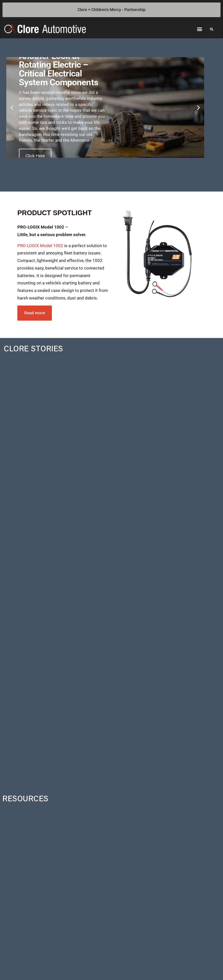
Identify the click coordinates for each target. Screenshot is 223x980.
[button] (199, 29)
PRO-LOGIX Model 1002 (40, 246)
